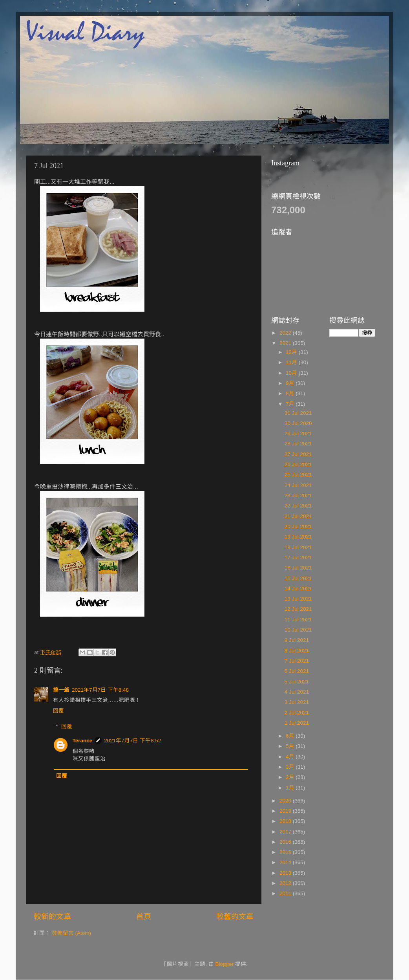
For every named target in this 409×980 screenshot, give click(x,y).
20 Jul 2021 (298, 527)
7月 (291, 404)
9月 (291, 383)
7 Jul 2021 (297, 661)
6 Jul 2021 (297, 671)
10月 (292, 373)
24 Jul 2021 (298, 485)
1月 (291, 788)
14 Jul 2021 (298, 589)
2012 (286, 883)
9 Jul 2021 (297, 640)
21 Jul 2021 (298, 516)
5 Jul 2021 (297, 682)
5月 (291, 746)
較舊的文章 (235, 917)
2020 (286, 801)
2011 (286, 893)
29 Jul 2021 (298, 433)
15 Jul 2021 (298, 578)
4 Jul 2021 (297, 692)
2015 (286, 852)
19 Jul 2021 (298, 537)
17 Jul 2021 (298, 558)
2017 (286, 832)
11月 (292, 362)
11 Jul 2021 (298, 620)
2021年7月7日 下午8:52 (132, 741)
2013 (286, 873)
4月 (291, 757)
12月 (292, 352)
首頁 (144, 917)
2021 (286, 343)
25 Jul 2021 (298, 475)
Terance (83, 741)
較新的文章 (52, 917)
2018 (286, 821)
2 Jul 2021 (297, 713)
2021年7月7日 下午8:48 (100, 690)
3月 (291, 767)
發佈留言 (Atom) (71, 933)
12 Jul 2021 (298, 609)
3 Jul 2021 (297, 702)
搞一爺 (61, 690)
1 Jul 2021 (297, 723)
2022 (286, 333)
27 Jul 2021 (298, 454)
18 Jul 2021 (298, 547)
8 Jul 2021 (297, 651)
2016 (286, 842)
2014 (286, 862)
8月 (291, 393)
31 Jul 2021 (298, 413)
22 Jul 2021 (298, 506)
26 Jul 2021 (298, 464)
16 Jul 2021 (298, 568)
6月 (291, 736)
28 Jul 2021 (298, 444)
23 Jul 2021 (298, 495)
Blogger (225, 964)
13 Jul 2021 (298, 599)
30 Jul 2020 (298, 423)
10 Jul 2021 (298, 630)
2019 (286, 811)
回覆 (58, 711)
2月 (291, 777)
